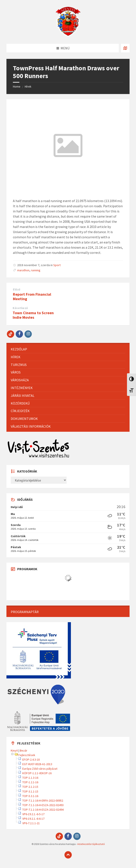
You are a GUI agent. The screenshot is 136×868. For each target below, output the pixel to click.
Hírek (28, 86)
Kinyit (14, 750)
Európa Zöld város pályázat (40, 769)
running (36, 270)
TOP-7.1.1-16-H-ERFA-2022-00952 (43, 801)
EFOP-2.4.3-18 (31, 760)
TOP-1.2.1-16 (30, 782)
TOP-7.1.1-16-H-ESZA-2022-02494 (43, 810)
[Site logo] (68, 35)
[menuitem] (68, 349)
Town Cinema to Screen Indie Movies (33, 315)
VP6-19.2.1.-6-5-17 (33, 814)
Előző (17, 290)
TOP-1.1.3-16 (30, 778)
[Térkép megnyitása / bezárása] (125, 48)
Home (17, 86)
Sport (57, 265)
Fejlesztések (27, 755)
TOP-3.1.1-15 (30, 791)
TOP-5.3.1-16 (30, 796)
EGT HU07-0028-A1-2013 (37, 764)
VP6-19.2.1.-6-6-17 (33, 819)
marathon (23, 270)
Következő (20, 308)
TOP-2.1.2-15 (30, 787)
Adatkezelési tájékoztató (91, 844)
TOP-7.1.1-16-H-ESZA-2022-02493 (43, 805)
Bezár (24, 750)
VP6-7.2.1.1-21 (31, 823)
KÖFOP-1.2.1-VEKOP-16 (37, 773)
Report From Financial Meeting (32, 297)
